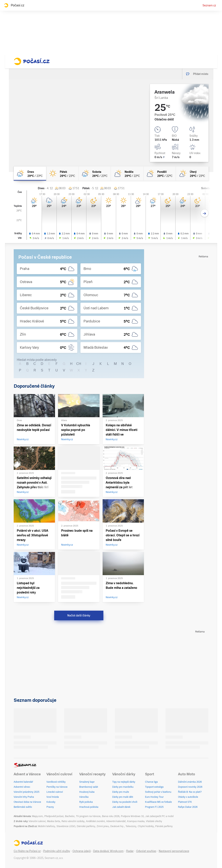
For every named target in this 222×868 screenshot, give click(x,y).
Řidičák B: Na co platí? (190, 792)
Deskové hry (117, 826)
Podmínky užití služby (57, 851)
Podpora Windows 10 (132, 816)
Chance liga (151, 782)
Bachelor (70, 816)
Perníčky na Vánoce (57, 787)
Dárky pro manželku (123, 787)
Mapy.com (37, 816)
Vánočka (84, 797)
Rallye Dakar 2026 (188, 807)
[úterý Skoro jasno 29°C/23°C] (192, 173)
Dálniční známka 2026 (190, 782)
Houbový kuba (87, 792)
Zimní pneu (103, 826)
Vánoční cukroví (37, 821)
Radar (130, 851)
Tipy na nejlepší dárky (124, 782)
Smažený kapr (87, 782)
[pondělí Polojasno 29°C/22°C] (160, 173)
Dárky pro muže (121, 792)
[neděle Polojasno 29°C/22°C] (127, 173)
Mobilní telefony (46, 826)
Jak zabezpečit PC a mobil (159, 816)
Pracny (50, 807)
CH (79, 364)
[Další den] (205, 213)
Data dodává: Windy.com (108, 851)
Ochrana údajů (82, 851)
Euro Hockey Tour (154, 797)
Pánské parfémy (164, 826)
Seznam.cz (209, 5)
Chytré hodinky (146, 826)
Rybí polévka (86, 802)
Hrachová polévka (89, 807)
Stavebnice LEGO (66, 826)
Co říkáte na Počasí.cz (27, 851)
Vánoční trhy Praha (24, 797)
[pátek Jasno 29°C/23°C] (62, 173)
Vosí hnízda (53, 797)
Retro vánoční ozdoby (73, 821)
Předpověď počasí (54, 816)
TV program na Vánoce (88, 816)
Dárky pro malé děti (123, 797)
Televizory (131, 826)
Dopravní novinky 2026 (190, 787)
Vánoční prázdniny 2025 (27, 792)
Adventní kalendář (23, 782)
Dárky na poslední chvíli (125, 802)
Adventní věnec (22, 787)
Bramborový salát (89, 787)
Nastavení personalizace (174, 851)
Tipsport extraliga (154, 787)
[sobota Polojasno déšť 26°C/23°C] (95, 173)
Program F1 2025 (154, 807)
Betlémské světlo (23, 807)
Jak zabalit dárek (121, 807)
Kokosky (51, 802)
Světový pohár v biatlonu (158, 792)
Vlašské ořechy (154, 821)
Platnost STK (185, 802)
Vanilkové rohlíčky (56, 782)
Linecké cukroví (55, 792)
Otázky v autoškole (188, 797)
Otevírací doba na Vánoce (27, 802)
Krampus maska (136, 821)
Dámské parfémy (86, 826)
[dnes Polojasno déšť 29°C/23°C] (30, 173)
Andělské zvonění (95, 821)
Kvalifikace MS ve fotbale (158, 802)
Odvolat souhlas (146, 851)
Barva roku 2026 (111, 816)
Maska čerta (54, 821)
